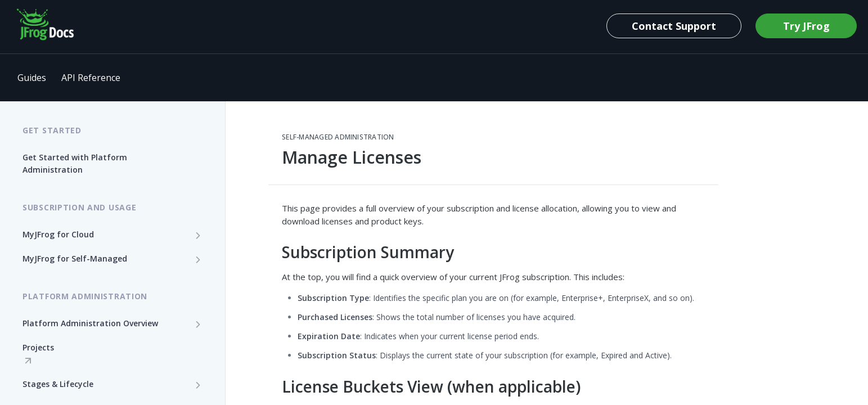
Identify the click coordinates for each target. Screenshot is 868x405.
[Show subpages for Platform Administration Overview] (198, 324)
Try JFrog (806, 26)
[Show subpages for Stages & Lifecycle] (198, 385)
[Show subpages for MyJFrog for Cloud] (198, 235)
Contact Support (674, 26)
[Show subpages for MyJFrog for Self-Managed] (198, 259)
